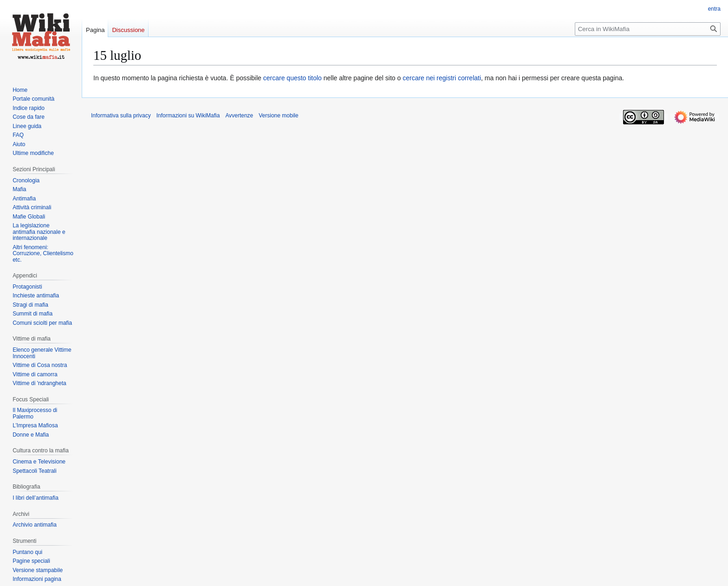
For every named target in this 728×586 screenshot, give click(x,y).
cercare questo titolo (292, 78)
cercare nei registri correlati (442, 78)
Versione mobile (278, 116)
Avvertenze (239, 116)
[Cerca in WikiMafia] (648, 29)
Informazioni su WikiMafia (188, 116)
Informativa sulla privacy (121, 116)
